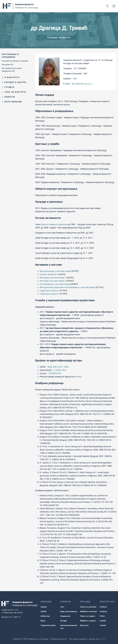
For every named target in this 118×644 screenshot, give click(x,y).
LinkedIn (103, 621)
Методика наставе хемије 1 (53, 278)
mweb (103, 639)
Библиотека (45, 616)
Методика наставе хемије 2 (53, 281)
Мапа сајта (84, 625)
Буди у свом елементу (69, 611)
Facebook (103, 607)
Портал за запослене (88, 607)
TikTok (102, 616)
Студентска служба (48, 625)
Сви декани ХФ (7, 65)
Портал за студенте (88, 616)
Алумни (44, 607)
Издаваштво (65, 616)
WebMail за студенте (88, 621)
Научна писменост (49, 274)
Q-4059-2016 (60, 370)
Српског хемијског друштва (54, 224)
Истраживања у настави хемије (55, 284)
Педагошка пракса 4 (50, 294)
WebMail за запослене (88, 611)
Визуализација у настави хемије (55, 271)
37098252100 (55, 373)
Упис (62, 607)
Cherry (79, 377)
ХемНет (44, 611)
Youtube (103, 625)
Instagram (103, 611)
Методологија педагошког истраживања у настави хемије (68, 287)
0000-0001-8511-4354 (58, 367)
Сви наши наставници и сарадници (15, 61)
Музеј (43, 621)
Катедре (64, 621)
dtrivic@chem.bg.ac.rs (82, 84)
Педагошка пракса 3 (50, 291)
